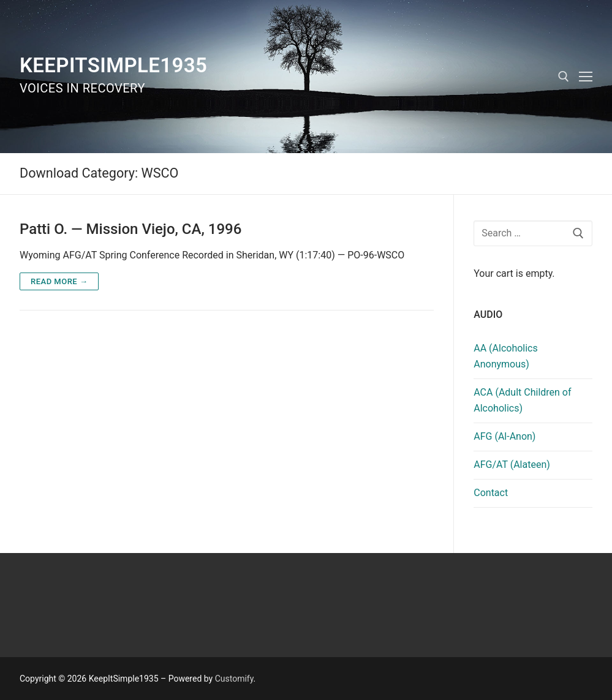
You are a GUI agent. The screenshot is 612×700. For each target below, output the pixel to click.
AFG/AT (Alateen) (512, 465)
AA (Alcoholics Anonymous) (506, 356)
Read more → (59, 281)
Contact (491, 493)
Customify (234, 679)
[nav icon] (586, 77)
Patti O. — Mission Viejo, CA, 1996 (130, 229)
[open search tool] (564, 77)
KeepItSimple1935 (113, 65)
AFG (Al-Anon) (504, 436)
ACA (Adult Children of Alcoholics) (522, 400)
